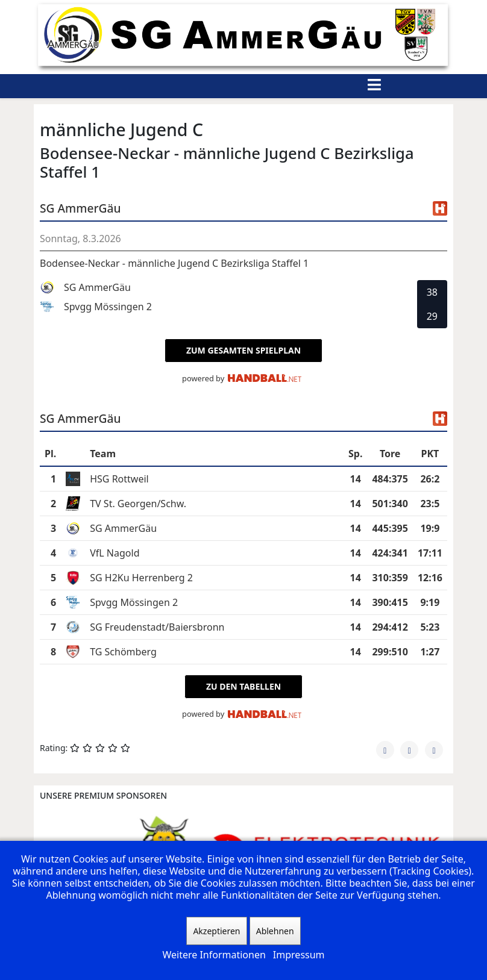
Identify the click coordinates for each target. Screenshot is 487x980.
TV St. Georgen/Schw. (138, 504)
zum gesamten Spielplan (243, 350)
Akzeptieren (216, 931)
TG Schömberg (123, 652)
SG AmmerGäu (123, 528)
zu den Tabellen (243, 686)
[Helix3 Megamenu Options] (374, 86)
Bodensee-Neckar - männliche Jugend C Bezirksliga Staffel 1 (174, 263)
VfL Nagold (115, 553)
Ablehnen (275, 931)
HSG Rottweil (119, 479)
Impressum (299, 955)
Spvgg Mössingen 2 (134, 602)
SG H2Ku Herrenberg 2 (141, 578)
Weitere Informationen (214, 955)
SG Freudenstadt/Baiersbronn (157, 627)
